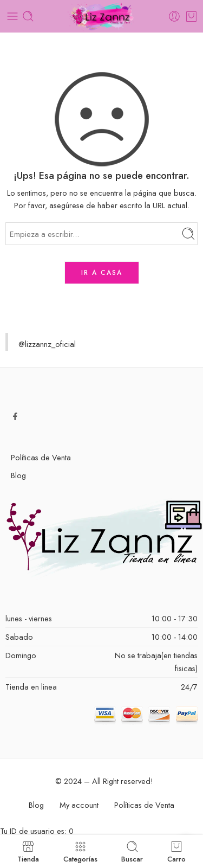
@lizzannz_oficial (47, 344)
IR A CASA (102, 273)
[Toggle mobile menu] (12, 16)
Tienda (28, 851)
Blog (18, 475)
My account (79, 805)
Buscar (132, 851)
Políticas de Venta (41, 457)
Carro (176, 851)
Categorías (80, 851)
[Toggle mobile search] (28, 16)
